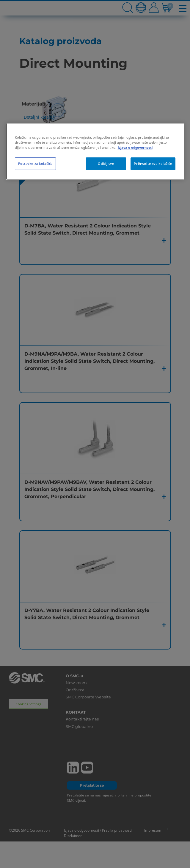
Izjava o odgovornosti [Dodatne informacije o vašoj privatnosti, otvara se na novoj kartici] (135, 147)
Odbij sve (106, 163)
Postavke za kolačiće (35, 163)
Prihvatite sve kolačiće (153, 163)
